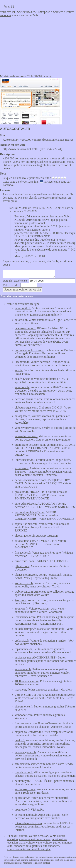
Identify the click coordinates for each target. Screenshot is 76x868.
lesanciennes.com (25, 617)
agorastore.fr (22, 798)
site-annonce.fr (24, 706)
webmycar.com (24, 592)
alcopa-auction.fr (25, 536)
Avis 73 (9, 6)
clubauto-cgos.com (26, 407)
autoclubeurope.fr (25, 629)
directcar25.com (24, 561)
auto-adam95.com (25, 504)
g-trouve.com (23, 695)
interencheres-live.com (28, 823)
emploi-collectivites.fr (28, 732)
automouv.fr (22, 387)
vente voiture (44, 843)
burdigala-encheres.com (29, 350)
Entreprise (44, 12)
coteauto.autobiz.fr (26, 815)
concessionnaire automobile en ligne (29, 849)
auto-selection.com (26, 436)
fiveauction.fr (23, 553)
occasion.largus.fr (25, 399)
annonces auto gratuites (28, 846)
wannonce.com (24, 715)
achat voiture (27, 843)
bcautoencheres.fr (25, 328)
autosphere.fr (22, 416)
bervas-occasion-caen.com (30, 480)
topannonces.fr (23, 649)
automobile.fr (23, 308)
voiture (23, 836)
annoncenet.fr (23, 669)
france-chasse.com (26, 723)
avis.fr (18, 370)
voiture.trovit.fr (24, 583)
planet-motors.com (26, 575)
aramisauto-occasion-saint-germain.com (38, 445)
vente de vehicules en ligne (23, 304)
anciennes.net (23, 657)
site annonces (51, 846)
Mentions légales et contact (36, 863)
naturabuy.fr (22, 781)
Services (58, 12)
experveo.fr (22, 468)
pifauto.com (22, 566)
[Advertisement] (31, 45)
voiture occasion (39, 836)
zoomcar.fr (21, 609)
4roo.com (20, 600)
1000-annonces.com (27, 681)
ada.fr (18, 379)
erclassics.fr (22, 641)
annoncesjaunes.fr (25, 752)
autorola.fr (21, 320)
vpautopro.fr (22, 810)
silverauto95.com (25, 541)
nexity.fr (20, 740)
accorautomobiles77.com (30, 512)
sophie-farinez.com (26, 524)
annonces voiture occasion (35, 839)
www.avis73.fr (26, 12)
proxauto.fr (21, 492)
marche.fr (20, 690)
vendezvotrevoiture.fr (28, 428)
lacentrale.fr (22, 362)
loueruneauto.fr (24, 460)
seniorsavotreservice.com (30, 764)
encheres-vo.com (25, 789)
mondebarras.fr (24, 772)
